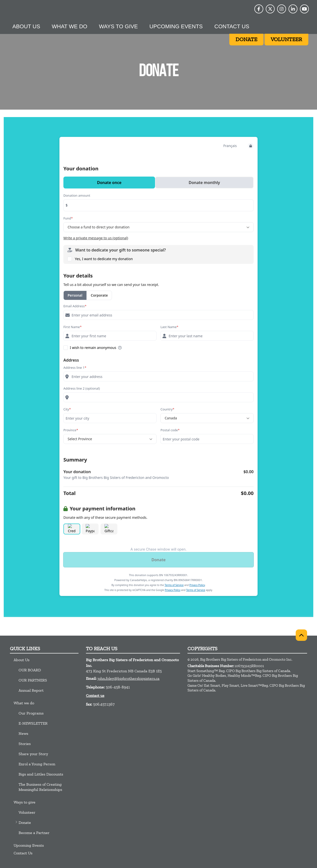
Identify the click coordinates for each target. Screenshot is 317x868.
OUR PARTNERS (33, 680)
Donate (25, 822)
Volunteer (27, 812)
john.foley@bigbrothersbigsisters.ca (129, 678)
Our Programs (31, 713)
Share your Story (33, 754)
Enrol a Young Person (37, 764)
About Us (26, 26)
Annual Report (31, 690)
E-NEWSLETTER (33, 723)
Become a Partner (34, 833)
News (23, 733)
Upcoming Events (176, 26)
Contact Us (232, 26)
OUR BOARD (30, 670)
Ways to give (118, 26)
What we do (69, 26)
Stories (25, 744)
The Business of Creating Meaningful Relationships (40, 787)
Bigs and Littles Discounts (41, 774)
